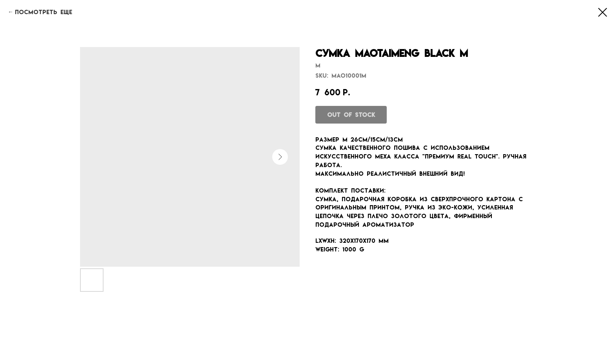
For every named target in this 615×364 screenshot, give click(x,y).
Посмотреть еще (44, 12)
